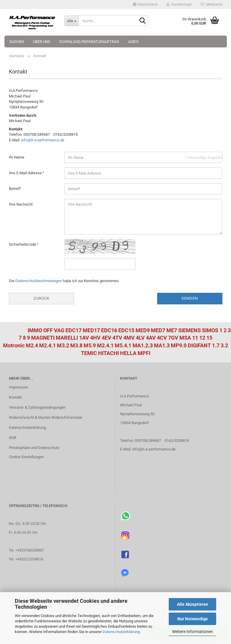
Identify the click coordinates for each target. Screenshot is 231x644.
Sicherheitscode (23, 244)
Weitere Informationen (192, 632)
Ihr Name (17, 157)
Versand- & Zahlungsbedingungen (37, 407)
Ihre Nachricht (21, 204)
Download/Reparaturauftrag (89, 42)
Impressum (19, 387)
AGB (13, 438)
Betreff (15, 189)
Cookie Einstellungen (26, 457)
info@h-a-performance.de (43, 140)
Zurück (42, 298)
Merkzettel (212, 4)
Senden (190, 298)
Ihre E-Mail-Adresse (26, 173)
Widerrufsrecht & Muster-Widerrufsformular (46, 417)
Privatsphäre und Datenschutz (34, 448)
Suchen (17, 42)
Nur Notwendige (193, 619)
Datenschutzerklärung (121, 632)
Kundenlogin (179, 4)
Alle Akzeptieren (193, 604)
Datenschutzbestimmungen (39, 281)
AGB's (133, 42)
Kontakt (15, 397)
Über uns (42, 42)
